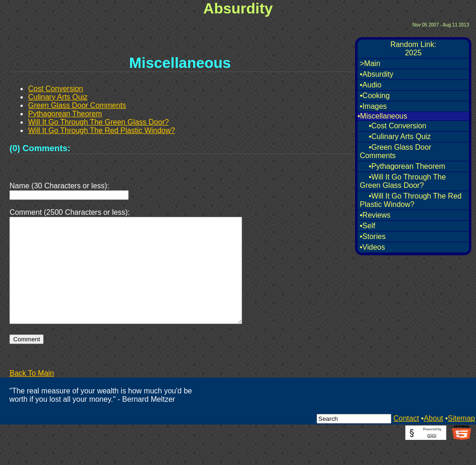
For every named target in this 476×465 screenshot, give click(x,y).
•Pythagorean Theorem (407, 166)
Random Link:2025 (413, 49)
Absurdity (238, 8)
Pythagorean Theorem (65, 114)
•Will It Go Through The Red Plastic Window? (411, 200)
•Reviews (375, 215)
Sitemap (461, 441)
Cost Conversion (55, 89)
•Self (367, 226)
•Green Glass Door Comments (396, 151)
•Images (373, 106)
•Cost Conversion (397, 126)
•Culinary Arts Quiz (400, 136)
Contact (406, 441)
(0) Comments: (40, 148)
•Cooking (375, 96)
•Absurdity (377, 74)
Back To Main (32, 395)
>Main (370, 63)
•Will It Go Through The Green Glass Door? (403, 181)
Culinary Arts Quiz (58, 97)
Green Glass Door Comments (77, 105)
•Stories (373, 236)
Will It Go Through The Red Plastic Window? (101, 130)
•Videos (372, 247)
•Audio (371, 85)
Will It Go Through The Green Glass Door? (98, 122)
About (433, 441)
